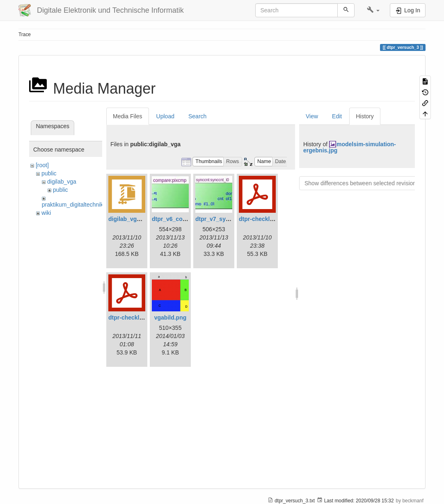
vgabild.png (171, 318)
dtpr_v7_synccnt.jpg (223, 219)
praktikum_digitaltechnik (72, 205)
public (49, 173)
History (365, 116)
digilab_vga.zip (129, 219)
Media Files (128, 116)
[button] (373, 10)
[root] (42, 165)
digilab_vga (62, 182)
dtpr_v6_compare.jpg (181, 219)
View (312, 116)
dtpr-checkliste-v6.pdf (269, 219)
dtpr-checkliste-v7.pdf (138, 318)
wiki (46, 213)
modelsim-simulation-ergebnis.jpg (350, 147)
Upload (165, 116)
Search (197, 116)
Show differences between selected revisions (362, 183)
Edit (337, 116)
